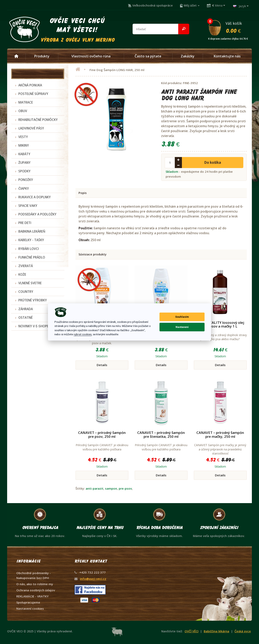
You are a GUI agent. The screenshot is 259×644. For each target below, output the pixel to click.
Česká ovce (243, 631)
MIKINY (24, 145)
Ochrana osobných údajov (36, 590)
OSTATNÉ (25, 318)
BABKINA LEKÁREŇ (32, 231)
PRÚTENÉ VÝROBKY (33, 300)
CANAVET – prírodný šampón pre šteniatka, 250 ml (161, 435)
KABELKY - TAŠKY (31, 240)
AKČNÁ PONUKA (30, 85)
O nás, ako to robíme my (35, 584)
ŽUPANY (24, 163)
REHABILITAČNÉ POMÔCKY (38, 120)
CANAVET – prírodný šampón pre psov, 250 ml (102, 435)
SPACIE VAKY (28, 206)
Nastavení (182, 327)
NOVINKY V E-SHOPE (33, 326)
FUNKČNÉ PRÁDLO (32, 257)
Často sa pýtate (148, 56)
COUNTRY (26, 292)
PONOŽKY (26, 180)
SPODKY (24, 171)
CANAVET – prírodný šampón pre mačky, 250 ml (220, 435)
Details (102, 365)
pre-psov (125, 488)
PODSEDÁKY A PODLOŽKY (37, 214)
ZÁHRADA (26, 309)
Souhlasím (182, 317)
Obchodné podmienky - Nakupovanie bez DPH (34, 575)
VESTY (23, 137)
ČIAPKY (24, 188)
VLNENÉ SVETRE (30, 283)
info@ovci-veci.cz (93, 579)
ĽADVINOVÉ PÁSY (31, 128)
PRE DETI (25, 223)
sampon (111, 488)
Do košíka (213, 162)
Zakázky (188, 56)
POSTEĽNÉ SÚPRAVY (33, 94)
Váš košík (230, 27)
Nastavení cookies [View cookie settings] (30, 608)
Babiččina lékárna (216, 631)
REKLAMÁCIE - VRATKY (32, 596)
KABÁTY (24, 154)
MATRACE (26, 102)
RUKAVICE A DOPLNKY (35, 197)
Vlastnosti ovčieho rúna (91, 56)
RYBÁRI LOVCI (29, 249)
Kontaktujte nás (227, 56)
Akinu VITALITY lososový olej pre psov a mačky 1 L (220, 324)
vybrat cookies (83, 334)
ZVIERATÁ (26, 266)
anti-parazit (95, 488)
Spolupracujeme (28, 602)
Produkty (42, 56)
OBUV (23, 111)
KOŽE (22, 274)
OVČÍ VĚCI (191, 631)
